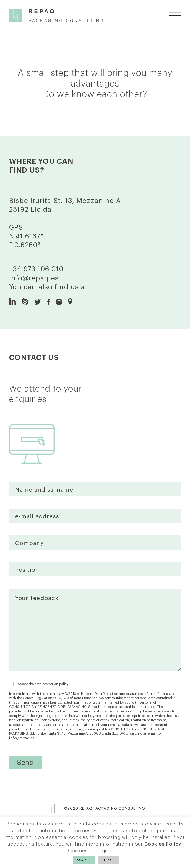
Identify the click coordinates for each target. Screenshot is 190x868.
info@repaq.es (34, 278)
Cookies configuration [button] (95, 851)
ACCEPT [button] (84, 860)
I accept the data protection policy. (42, 684)
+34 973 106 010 (36, 269)
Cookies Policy (163, 844)
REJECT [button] (108, 860)
